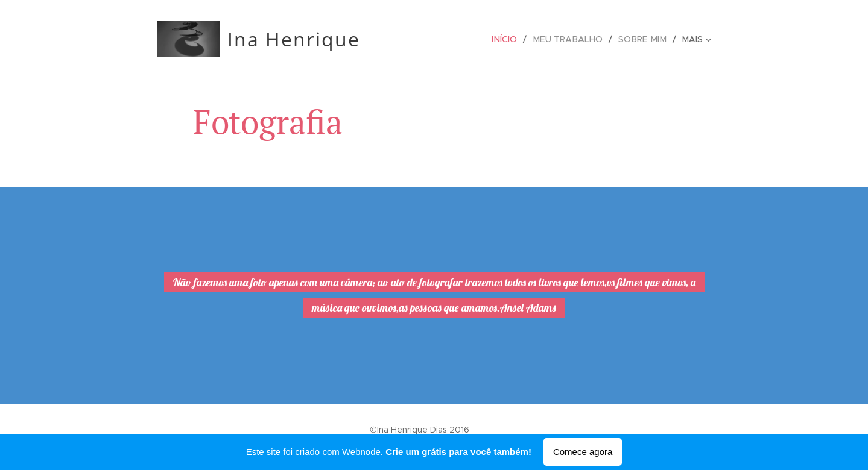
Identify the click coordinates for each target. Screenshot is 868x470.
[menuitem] (512, 39)
